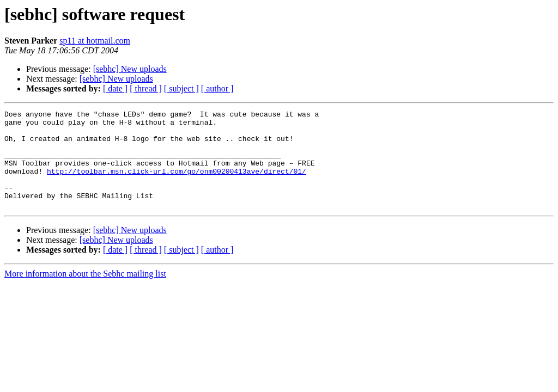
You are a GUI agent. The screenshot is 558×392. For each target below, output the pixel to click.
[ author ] (217, 88)
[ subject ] (181, 88)
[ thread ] (146, 88)
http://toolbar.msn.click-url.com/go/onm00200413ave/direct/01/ (177, 184)
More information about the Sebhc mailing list (85, 293)
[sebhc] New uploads (130, 69)
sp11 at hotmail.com (95, 41)
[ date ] (115, 88)
